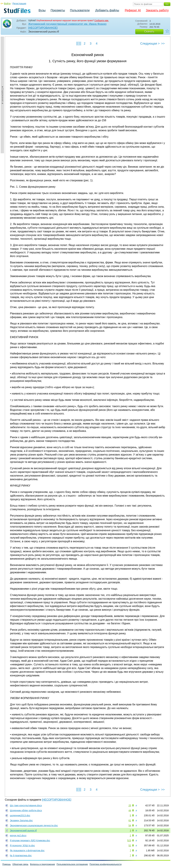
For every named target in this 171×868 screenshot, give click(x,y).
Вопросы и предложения (42, 864)
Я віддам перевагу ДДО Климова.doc (30, 840)
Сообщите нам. (102, 21)
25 (130, 805)
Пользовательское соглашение (72, 864)
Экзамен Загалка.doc (21, 820)
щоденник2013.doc (20, 815)
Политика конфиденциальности (106, 864)
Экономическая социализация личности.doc (34, 825)
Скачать (149, 31)
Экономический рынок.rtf (23, 830)
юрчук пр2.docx (18, 835)
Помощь (7, 864)
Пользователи (80, 10)
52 (130, 845)
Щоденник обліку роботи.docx (26, 810)
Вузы (42, 10)
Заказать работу (157, 10)
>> (163, 44)
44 (130, 810)
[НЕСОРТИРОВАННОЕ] (43, 28)
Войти (7, 4)
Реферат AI (133, 10)
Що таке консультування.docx (26, 805)
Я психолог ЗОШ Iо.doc (22, 845)
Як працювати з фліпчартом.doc (27, 850)
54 (130, 825)
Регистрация (19, 4)
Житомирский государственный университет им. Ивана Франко (67, 24)
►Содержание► (3, 95)
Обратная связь (20, 864)
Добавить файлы (107, 10)
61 (130, 820)
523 (129, 840)
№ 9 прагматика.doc (21, 855)
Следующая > (150, 44)
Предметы (58, 10)
